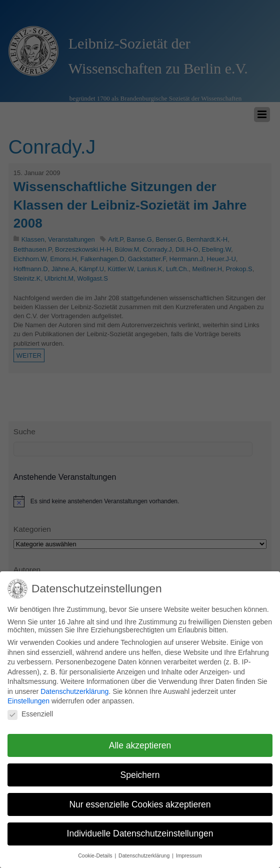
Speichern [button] (140, 771)
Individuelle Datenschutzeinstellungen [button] (140, 830)
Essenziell (30, 710)
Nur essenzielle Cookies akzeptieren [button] (140, 800)
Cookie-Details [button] (96, 851)
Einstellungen (28, 697)
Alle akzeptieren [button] (140, 741)
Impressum (189, 851)
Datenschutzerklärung (74, 687)
